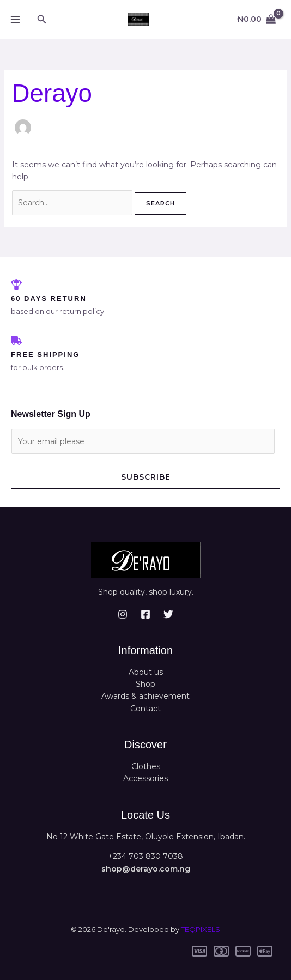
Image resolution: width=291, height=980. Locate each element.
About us (146, 672)
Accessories (145, 778)
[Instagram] (123, 614)
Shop (145, 684)
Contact (145, 709)
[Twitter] (168, 614)
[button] (42, 20)
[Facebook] (145, 614)
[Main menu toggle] (15, 20)
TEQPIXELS (201, 929)
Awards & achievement (145, 696)
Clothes (146, 766)
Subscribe (146, 477)
